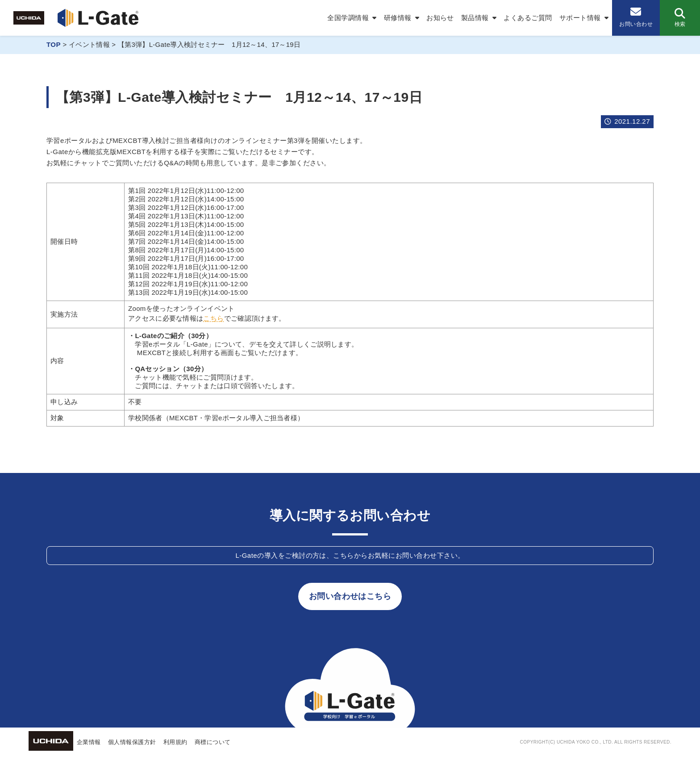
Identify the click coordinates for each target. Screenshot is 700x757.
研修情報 (398, 18)
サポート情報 (580, 18)
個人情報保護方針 (132, 742)
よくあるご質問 (528, 18)
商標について (213, 742)
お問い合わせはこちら (350, 596)
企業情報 (89, 742)
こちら (213, 318)
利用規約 (175, 742)
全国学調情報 (348, 18)
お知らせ (440, 18)
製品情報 (475, 18)
